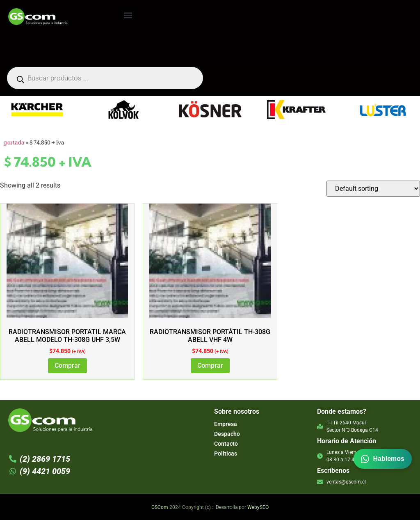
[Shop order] (373, 189)
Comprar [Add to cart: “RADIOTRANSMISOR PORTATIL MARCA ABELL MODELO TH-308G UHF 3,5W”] (67, 365)
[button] (128, 15)
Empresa (226, 424)
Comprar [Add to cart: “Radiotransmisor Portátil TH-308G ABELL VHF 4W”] (210, 365)
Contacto (226, 444)
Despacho (227, 434)
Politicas (226, 454)
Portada (14, 142)
